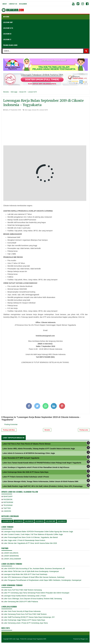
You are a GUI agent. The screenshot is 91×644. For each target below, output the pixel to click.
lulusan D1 (19, 521)
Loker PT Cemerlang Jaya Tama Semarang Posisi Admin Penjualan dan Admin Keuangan (36, 593)
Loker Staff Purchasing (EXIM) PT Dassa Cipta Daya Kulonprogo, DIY (29, 617)
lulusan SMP (51, 521)
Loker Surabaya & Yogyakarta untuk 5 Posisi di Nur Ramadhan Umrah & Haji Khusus (36, 467)
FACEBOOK (8, 499)
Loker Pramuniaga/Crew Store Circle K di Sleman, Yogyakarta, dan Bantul (31, 537)
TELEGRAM (8, 505)
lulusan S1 (40, 521)
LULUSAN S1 (7, 39)
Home (6, 17)
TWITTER (7, 508)
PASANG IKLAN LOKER (10, 45)
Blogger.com (84, 639)
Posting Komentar (11, 424)
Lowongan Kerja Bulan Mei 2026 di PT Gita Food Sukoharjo (25, 574)
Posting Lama (84, 430)
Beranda (47, 430)
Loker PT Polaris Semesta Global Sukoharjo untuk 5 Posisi (26, 477)
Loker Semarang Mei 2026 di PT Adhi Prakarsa (21, 602)
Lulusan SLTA (43, 110)
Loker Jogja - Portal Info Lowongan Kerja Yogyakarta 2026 (29, 639)
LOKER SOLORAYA (11, 553)
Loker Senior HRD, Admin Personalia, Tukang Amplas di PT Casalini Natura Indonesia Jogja (39, 449)
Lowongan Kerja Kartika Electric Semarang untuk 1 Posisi (25, 596)
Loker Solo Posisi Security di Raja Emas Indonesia (22, 611)
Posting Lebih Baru (9, 430)
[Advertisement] (45, 129)
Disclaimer (23, 4)
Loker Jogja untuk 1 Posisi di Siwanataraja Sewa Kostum (24, 540)
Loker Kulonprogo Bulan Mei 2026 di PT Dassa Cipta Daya (25, 472)
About (5, 4)
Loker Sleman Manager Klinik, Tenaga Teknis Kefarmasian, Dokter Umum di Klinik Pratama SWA (40, 481)
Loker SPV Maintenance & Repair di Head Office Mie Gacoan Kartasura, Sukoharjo (34, 577)
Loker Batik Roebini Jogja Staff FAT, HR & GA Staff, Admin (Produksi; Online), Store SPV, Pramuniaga (43, 486)
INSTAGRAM (8, 502)
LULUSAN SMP (8, 22)
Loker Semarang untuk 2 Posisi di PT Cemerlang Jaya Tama (26, 623)
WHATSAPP (8, 496)
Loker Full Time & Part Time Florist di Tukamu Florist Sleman (27, 444)
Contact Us (13, 4)
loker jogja (28, 110)
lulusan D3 (35, 110)
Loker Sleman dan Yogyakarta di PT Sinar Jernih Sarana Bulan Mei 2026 (30, 543)
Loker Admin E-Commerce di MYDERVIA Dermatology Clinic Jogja (29, 453)
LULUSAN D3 (7, 34)
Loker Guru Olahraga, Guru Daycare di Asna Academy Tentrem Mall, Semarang (33, 599)
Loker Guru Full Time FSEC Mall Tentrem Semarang (23, 590)
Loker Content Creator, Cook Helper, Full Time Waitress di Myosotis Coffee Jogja (33, 534)
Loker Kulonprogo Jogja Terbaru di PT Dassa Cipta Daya (24, 620)
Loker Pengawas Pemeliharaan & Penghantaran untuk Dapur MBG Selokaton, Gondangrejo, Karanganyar (42, 580)
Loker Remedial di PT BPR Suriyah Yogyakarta (21, 458)
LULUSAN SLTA (8, 28)
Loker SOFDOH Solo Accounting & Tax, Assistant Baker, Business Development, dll (34, 569)
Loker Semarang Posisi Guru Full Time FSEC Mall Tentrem (25, 614)
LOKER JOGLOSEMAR (12, 559)
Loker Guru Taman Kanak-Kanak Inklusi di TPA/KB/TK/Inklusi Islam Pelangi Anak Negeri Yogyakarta (42, 463)
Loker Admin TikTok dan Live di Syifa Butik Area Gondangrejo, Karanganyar (31, 571)
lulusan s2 (62, 521)
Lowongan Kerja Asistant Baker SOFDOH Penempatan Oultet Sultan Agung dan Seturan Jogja (38, 532)
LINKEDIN (7, 511)
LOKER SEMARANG (11, 556)
